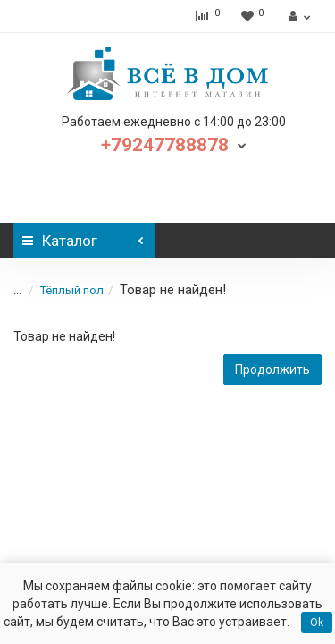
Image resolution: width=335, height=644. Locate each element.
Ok (317, 623)
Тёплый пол (72, 290)
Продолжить (272, 369)
